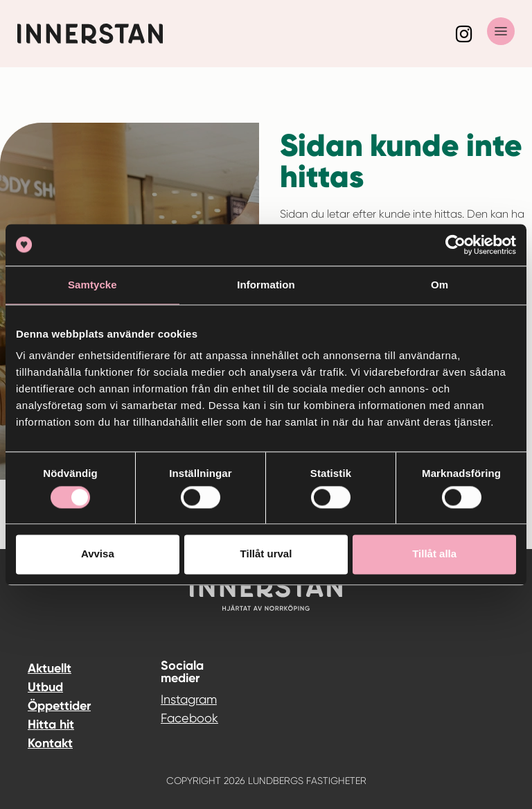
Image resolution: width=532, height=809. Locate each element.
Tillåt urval (266, 554)
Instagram (172, 699)
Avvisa (98, 554)
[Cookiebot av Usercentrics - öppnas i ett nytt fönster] (455, 245)
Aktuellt (50, 668)
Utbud (45, 687)
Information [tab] (266, 285)
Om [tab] (440, 285)
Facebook (172, 718)
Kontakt (50, 743)
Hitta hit (51, 724)
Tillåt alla (434, 554)
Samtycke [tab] (92, 285)
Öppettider (59, 706)
